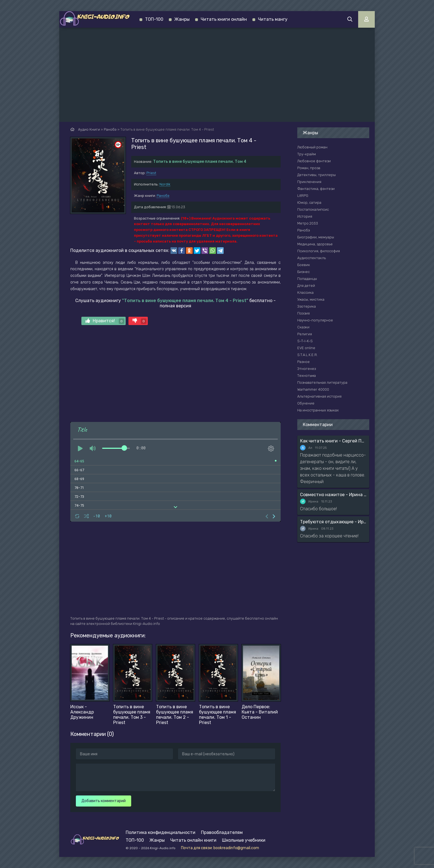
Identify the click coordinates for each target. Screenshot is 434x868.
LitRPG (303, 196)
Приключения (309, 182)
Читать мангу (273, 19)
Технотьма (307, 376)
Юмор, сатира (309, 203)
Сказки (303, 327)
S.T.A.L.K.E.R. (308, 355)
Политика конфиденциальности (161, 832)
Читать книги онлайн (224, 19)
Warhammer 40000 (313, 389)
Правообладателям (222, 832)
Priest (151, 173)
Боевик (304, 265)
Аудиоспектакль (312, 258)
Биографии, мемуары (316, 237)
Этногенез (307, 369)
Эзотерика (307, 306)
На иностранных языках (318, 410)
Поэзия (303, 313)
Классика (305, 293)
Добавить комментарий (104, 801)
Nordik (165, 184)
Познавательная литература (322, 383)
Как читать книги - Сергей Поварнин (333, 441)
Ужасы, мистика (311, 299)
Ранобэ (163, 196)
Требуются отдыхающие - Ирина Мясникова (333, 522)
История (305, 216)
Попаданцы (307, 279)
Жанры (182, 19)
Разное (303, 362)
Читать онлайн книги (193, 840)
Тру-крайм (307, 154)
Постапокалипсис (313, 209)
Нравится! (105, 321)
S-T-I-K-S (305, 341)
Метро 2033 (308, 223)
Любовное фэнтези (314, 161)
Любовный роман (312, 147)
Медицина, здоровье (315, 244)
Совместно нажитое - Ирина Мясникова (333, 495)
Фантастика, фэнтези (316, 189)
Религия (305, 334)
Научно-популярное (315, 320)
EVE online (306, 348)
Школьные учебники (244, 840)
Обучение (306, 403)
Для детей (306, 286)
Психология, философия (319, 251)
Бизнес (303, 272)
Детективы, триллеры (317, 175)
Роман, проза (309, 168)
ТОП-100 (154, 19)
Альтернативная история (319, 396)
